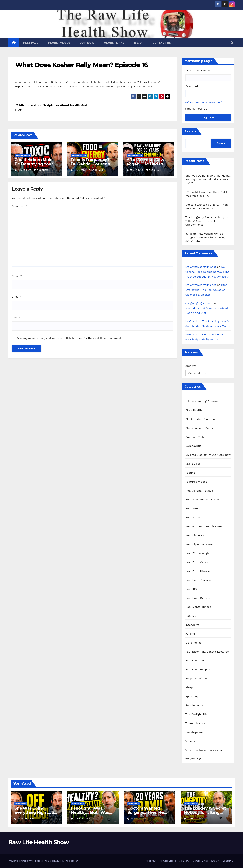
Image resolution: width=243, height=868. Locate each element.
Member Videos (60, 43)
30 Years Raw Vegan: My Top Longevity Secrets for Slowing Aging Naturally (205, 237)
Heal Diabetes (195, 535)
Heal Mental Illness (198, 607)
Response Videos (197, 678)
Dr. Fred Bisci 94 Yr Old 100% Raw (208, 455)
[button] (232, 43)
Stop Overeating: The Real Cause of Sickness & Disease (206, 290)
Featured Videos (196, 482)
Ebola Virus (193, 464)
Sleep (189, 687)
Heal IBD (191, 589)
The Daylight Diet (197, 714)
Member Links (114, 43)
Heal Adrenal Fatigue (199, 491)
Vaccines (191, 741)
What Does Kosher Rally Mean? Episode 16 (82, 65)
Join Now (88, 43)
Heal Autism (194, 517)
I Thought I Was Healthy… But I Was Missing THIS (90, 812)
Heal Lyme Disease (198, 598)
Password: (192, 86)
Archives (191, 366)
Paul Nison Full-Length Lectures (207, 652)
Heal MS (191, 616)
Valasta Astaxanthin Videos (204, 750)
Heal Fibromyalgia (197, 553)
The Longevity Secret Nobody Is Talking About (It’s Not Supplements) (207, 221)
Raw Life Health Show (39, 842)
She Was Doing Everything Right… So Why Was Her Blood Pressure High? (208, 179)
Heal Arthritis (194, 508)
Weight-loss (193, 759)
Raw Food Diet (195, 661)
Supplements (194, 705)
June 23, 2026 (26, 819)
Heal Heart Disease (198, 580)
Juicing (190, 634)
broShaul (42, 170)
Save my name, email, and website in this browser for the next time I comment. (69, 338)
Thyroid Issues (195, 723)
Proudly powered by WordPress (25, 861)
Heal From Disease (198, 571)
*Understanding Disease (202, 401)
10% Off (139, 43)
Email (17, 297)
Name (17, 276)
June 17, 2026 (139, 819)
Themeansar (71, 861)
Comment (19, 206)
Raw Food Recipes (198, 669)
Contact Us (162, 43)
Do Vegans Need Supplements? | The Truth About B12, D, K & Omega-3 (207, 272)
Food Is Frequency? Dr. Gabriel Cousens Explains (90, 164)
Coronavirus (193, 446)
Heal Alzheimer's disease (202, 500)
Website (17, 317)
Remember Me (196, 109)
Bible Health (194, 410)
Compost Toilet (196, 437)
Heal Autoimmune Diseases (204, 526)
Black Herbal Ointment (201, 419)
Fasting (190, 473)
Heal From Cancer (198, 562)
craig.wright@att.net (199, 303)
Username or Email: (198, 70)
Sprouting (192, 696)
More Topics (193, 643)
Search (190, 131)
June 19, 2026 (82, 819)
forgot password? (212, 102)
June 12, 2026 (195, 819)
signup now (192, 102)
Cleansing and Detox (199, 428)
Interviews (192, 625)
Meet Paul (31, 43)
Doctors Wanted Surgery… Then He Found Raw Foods (146, 812)
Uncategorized (23, 155)
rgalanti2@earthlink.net (201, 267)
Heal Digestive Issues (200, 544)
